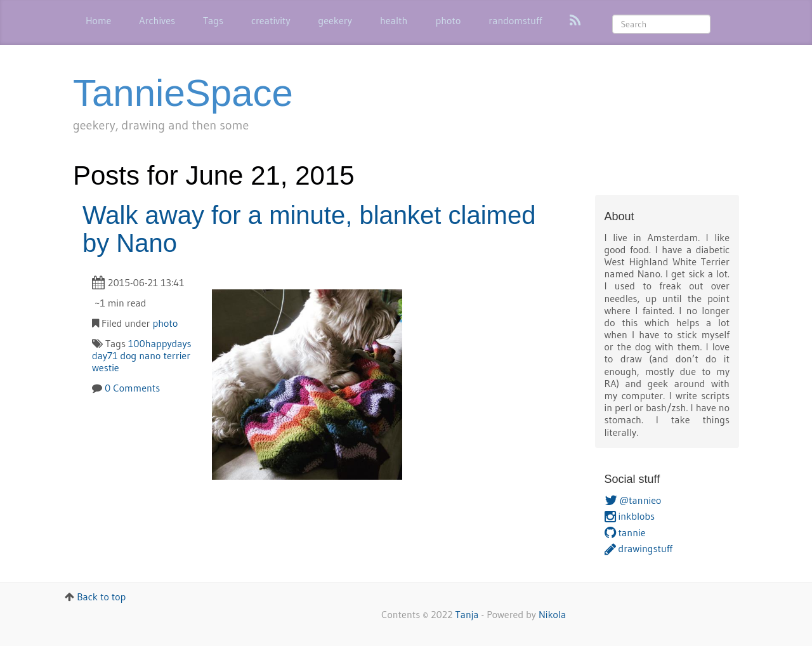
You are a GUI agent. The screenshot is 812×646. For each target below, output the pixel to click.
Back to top (101, 597)
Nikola (552, 614)
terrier (177, 355)
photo (448, 20)
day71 (105, 355)
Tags (213, 20)
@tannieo (633, 500)
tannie (625, 532)
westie (106, 367)
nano (150, 355)
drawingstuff (638, 548)
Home (98, 20)
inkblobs (630, 516)
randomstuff (515, 20)
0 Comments (132, 388)
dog (128, 355)
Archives (157, 20)
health (394, 20)
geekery (335, 20)
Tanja (467, 614)
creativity (271, 20)
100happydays (160, 343)
